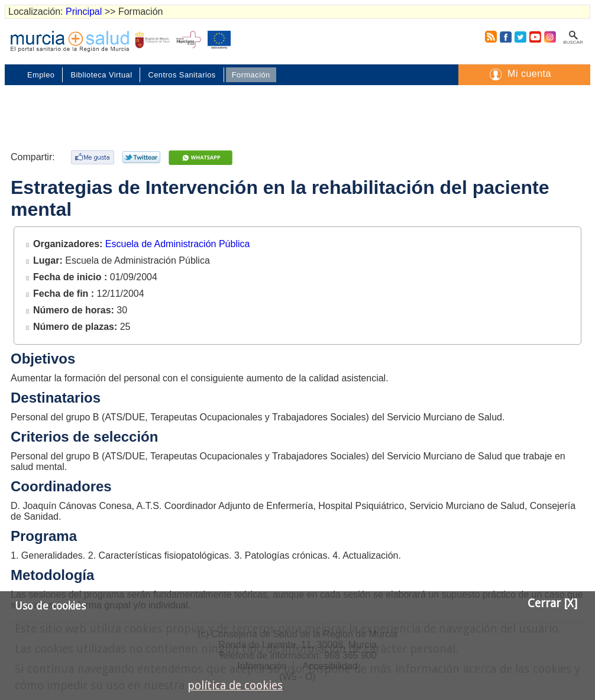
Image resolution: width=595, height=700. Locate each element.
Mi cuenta (529, 74)
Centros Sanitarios (182, 75)
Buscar (573, 42)
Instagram (549, 37)
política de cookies (235, 686)
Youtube (535, 37)
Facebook (505, 37)
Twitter (520, 37)
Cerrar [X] (552, 603)
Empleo (41, 75)
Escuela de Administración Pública (178, 244)
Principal (84, 12)
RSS (489, 37)
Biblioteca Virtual (101, 75)
